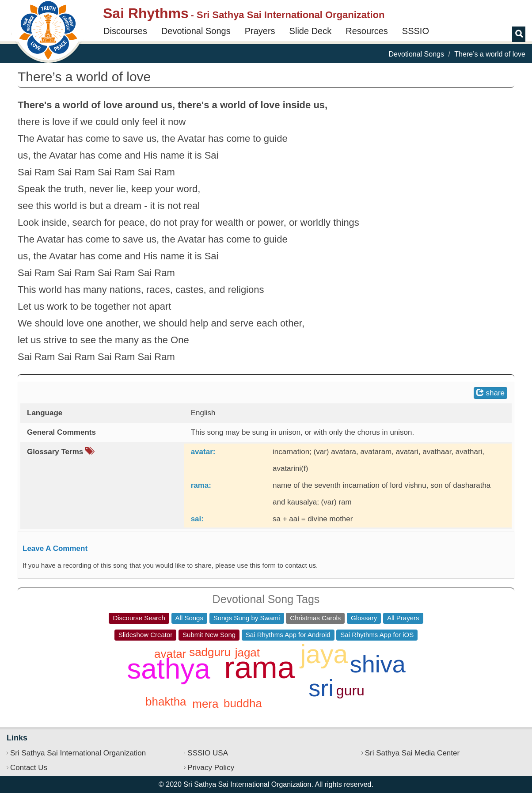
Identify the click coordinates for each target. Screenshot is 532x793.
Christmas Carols (315, 618)
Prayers (260, 31)
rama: (201, 485)
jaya (324, 654)
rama (259, 668)
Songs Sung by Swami (247, 618)
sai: (197, 519)
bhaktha (166, 702)
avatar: (203, 452)
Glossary (364, 618)
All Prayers (403, 618)
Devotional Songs (196, 31)
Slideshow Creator (146, 635)
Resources (367, 31)
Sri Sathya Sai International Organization (78, 753)
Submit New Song (209, 635)
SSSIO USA (208, 753)
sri (321, 688)
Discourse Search (139, 618)
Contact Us (29, 768)
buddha (243, 703)
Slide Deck (311, 31)
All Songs (189, 618)
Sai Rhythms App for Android (288, 635)
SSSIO (416, 31)
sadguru (210, 652)
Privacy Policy (211, 768)
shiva (378, 664)
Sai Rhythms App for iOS (377, 635)
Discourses (125, 31)
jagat (247, 653)
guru (350, 691)
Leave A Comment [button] (55, 548)
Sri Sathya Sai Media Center (412, 753)
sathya (169, 669)
